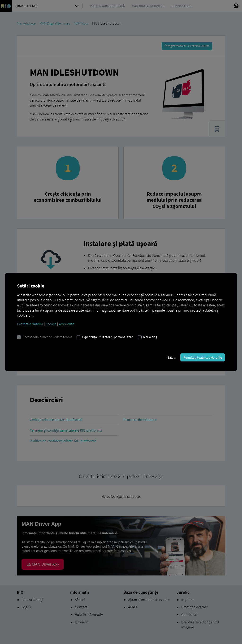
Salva (171, 357)
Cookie (51, 324)
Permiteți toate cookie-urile (203, 357)
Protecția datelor (30, 324)
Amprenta (67, 324)
